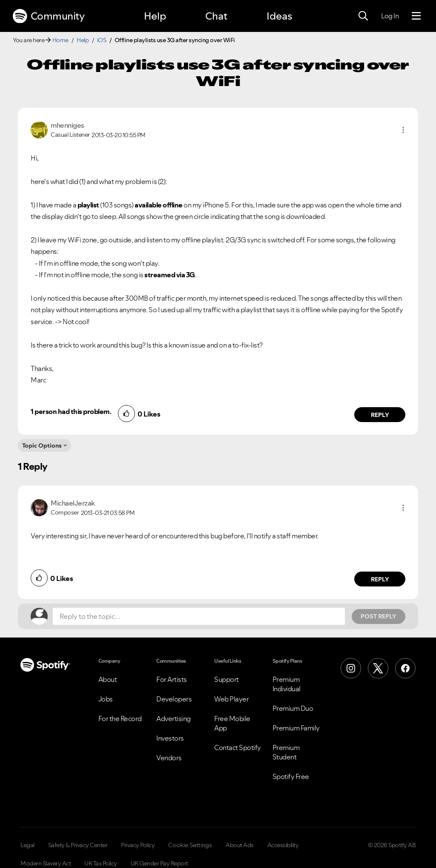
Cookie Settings (190, 845)
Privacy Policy (138, 845)
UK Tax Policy (101, 863)
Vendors (169, 758)
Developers (174, 699)
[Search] (363, 16)
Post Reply (379, 616)
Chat (216, 16)
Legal (27, 845)
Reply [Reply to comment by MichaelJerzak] (380, 579)
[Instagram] (351, 668)
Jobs (106, 699)
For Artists (172, 679)
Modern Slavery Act (46, 863)
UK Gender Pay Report (159, 863)
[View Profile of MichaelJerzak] (73, 503)
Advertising (174, 719)
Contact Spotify (238, 747)
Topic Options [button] (42, 445)
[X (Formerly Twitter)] (378, 668)
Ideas (279, 16)
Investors (170, 738)
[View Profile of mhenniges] (67, 125)
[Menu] (416, 16)
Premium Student (286, 752)
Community (49, 16)
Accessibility (283, 845)
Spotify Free (291, 776)
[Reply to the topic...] (199, 616)
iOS (102, 40)
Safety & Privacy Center (78, 845)
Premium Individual (287, 684)
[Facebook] (405, 668)
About (108, 679)
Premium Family (296, 728)
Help (155, 16)
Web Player (231, 699)
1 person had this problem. (71, 411)
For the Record (120, 719)
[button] (403, 130)
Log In (390, 16)
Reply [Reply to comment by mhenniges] (380, 415)
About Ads (240, 845)
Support (227, 679)
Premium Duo (293, 708)
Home (60, 40)
